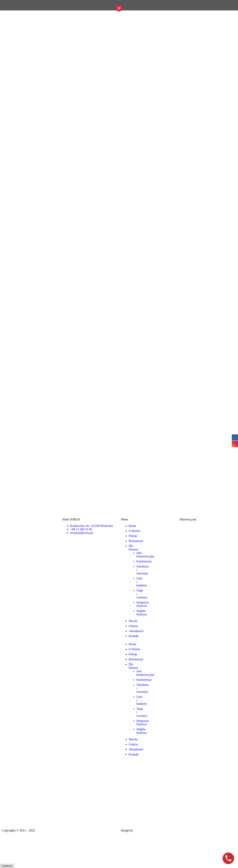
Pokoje (133, 536)
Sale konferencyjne (145, 555)
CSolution (140, 830)
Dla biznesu (134, 548)
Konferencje (144, 561)
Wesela (133, 621)
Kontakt (134, 636)
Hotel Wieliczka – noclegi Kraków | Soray (62, 830)
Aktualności (136, 631)
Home (133, 526)
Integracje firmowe (143, 604)
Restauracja (136, 541)
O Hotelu (134, 531)
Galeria (133, 626)
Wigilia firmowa (142, 613)
